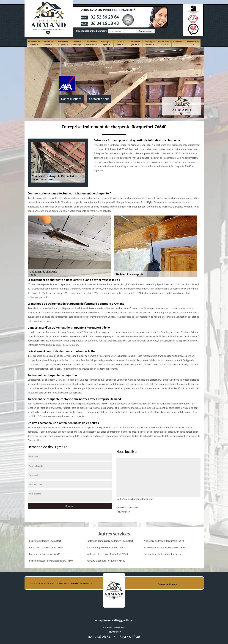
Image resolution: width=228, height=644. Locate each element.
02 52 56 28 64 (105, 17)
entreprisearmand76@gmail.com (114, 620)
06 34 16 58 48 (105, 23)
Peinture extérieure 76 (121, 43)
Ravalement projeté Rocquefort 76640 (106, 547)
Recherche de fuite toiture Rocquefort (163, 554)
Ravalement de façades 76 (34, 43)
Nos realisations (71, 99)
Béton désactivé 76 (193, 43)
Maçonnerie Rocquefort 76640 (45, 554)
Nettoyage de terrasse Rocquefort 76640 (107, 554)
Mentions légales (82, 584)
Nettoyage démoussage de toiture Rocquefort (110, 541)
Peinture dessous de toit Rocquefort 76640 (51, 561)
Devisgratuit (128, 20)
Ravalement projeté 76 (135, 43)
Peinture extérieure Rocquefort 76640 (106, 561)
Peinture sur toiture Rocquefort (45, 541)
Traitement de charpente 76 (63, 43)
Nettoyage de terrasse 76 (150, 43)
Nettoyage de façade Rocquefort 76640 (164, 541)
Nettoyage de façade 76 (106, 43)
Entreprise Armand (168, 584)
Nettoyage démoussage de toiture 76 (77, 45)
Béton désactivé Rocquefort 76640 (47, 547)
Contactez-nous (99, 99)
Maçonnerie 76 (179, 42)
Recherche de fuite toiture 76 (92, 43)
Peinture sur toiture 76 (48, 43)
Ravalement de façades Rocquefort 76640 (165, 547)
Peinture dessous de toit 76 (164, 43)
